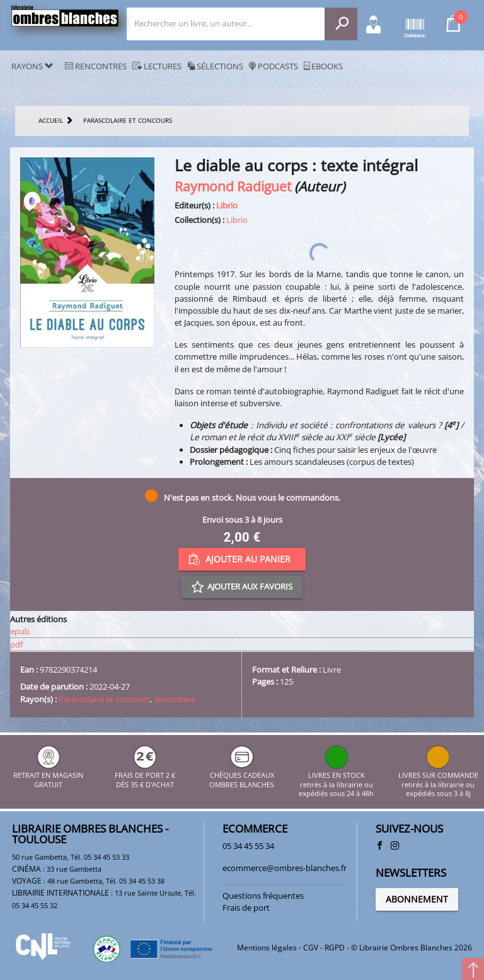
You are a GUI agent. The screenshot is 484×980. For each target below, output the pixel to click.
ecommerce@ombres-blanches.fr (285, 868)
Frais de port (246, 908)
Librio (227, 205)
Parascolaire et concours (104, 699)
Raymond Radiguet (233, 186)
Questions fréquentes (263, 896)
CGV (311, 948)
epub (20, 631)
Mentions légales (267, 948)
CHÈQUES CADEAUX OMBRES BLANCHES (242, 776)
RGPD (335, 948)
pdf (16, 644)
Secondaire (175, 699)
